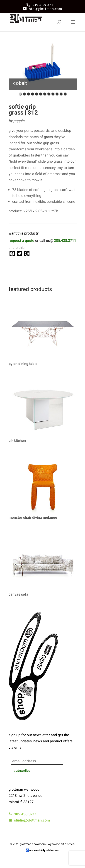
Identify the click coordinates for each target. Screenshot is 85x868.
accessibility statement (44, 850)
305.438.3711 (44, 5)
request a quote (21, 241)
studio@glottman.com (29, 820)
